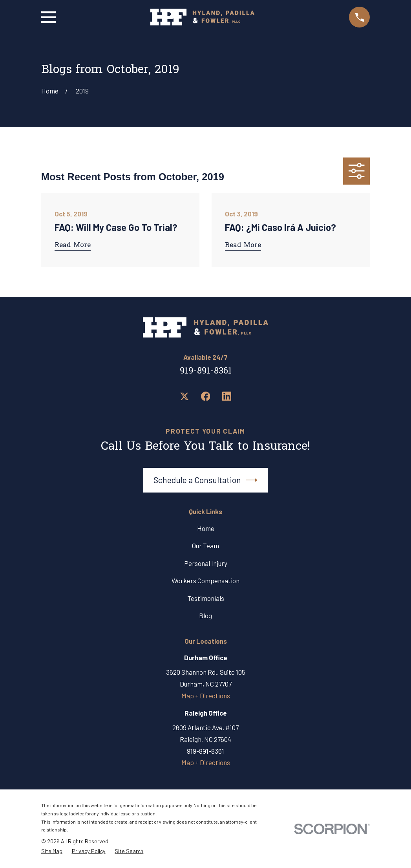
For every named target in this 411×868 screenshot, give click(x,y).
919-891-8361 (206, 371)
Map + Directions (206, 696)
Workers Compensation (205, 580)
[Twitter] (184, 396)
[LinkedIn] (227, 396)
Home (206, 528)
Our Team (205, 546)
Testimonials (206, 598)
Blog (205, 615)
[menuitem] (52, 851)
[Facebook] (206, 396)
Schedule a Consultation (206, 480)
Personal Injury (206, 563)
